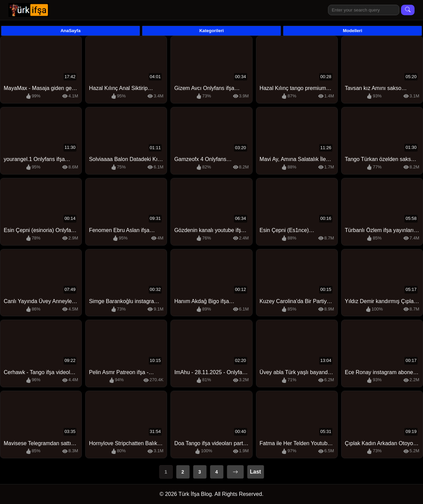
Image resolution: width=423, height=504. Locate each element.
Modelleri (352, 31)
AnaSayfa (70, 31)
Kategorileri (211, 31)
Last (255, 472)
